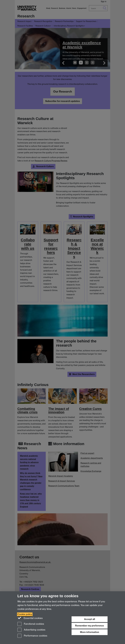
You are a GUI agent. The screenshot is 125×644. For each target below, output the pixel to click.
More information (90, 632)
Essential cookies (30, 618)
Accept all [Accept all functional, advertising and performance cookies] (90, 619)
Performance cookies (32, 636)
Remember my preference (89, 626)
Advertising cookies (31, 630)
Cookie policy (25, 614)
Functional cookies (31, 624)
